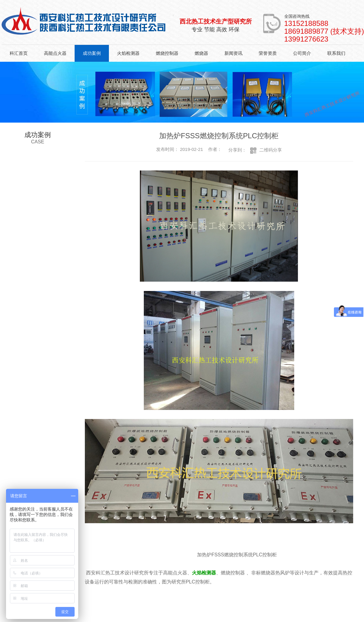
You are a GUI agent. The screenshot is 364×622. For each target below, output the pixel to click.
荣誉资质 (268, 53)
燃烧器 (201, 53)
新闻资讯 (233, 53)
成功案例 (92, 53)
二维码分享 (271, 150)
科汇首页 (19, 53)
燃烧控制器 (167, 53)
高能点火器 (55, 53)
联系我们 (336, 53)
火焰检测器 (128, 53)
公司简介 (302, 53)
